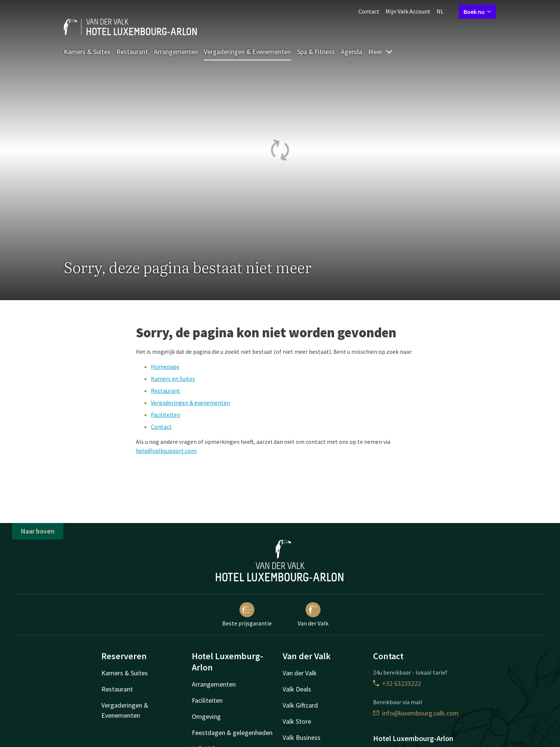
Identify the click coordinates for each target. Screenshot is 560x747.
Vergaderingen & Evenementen (247, 52)
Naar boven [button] (38, 531)
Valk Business (302, 737)
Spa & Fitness (316, 52)
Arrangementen (176, 52)
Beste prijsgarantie (247, 615)
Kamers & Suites (87, 52)
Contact (369, 11)
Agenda (352, 52)
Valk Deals (297, 689)
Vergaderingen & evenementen (190, 403)
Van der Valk (313, 615)
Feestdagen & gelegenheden (232, 733)
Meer (381, 52)
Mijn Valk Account (408, 11)
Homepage (165, 367)
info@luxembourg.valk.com (416, 713)
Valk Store (297, 721)
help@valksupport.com (166, 451)
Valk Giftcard (300, 705)
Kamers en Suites (173, 379)
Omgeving (206, 716)
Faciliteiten (166, 415)
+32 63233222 (397, 683)
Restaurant (132, 52)
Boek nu (477, 12)
